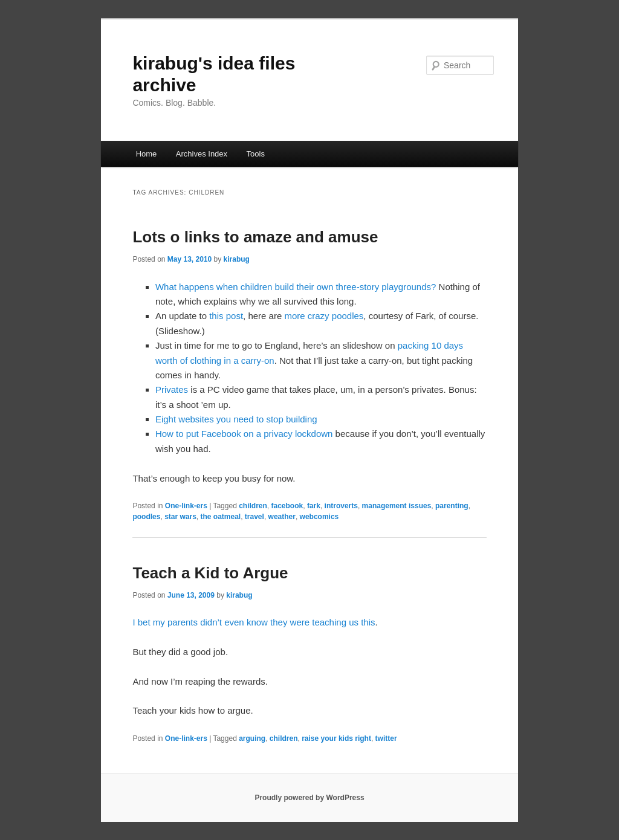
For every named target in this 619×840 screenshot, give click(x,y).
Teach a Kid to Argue (210, 573)
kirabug (237, 259)
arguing (252, 738)
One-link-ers (186, 506)
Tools (256, 154)
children (253, 506)
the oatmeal (221, 517)
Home (147, 154)
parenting (452, 506)
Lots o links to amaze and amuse (255, 237)
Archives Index (202, 154)
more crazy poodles (324, 316)
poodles (146, 517)
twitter (386, 738)
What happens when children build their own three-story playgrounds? (296, 287)
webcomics (319, 517)
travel (254, 517)
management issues (397, 506)
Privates (172, 389)
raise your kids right (336, 738)
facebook (287, 506)
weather (282, 517)
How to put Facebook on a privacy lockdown (244, 434)
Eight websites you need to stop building (236, 419)
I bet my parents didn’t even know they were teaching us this (254, 622)
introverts (341, 506)
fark (314, 506)
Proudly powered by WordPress (309, 798)
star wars (180, 517)
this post (226, 316)
